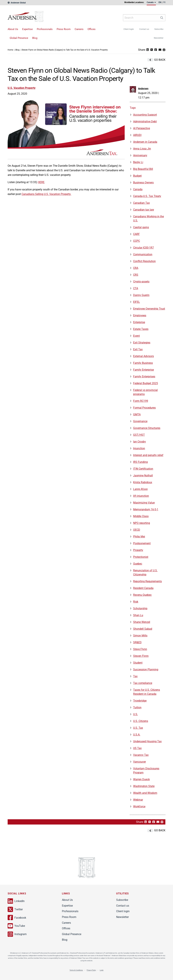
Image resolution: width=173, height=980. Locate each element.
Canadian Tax (141, 203)
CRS (136, 275)
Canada (138, 189)
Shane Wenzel (142, 622)
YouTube (16, 926)
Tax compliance (143, 683)
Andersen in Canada (145, 142)
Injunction (139, 448)
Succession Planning (146, 669)
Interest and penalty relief (148, 455)
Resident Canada (143, 588)
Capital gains (141, 227)
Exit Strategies (142, 343)
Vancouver (140, 762)
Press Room (64, 29)
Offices (92, 29)
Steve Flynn (140, 649)
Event (136, 336)
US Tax (137, 748)
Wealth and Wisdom (145, 793)
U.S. (136, 714)
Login (102, 970)
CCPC (137, 241)
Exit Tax (138, 349)
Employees (140, 315)
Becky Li (138, 162)
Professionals (45, 29)
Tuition (137, 707)
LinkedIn (16, 901)
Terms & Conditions (76, 970)
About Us (13, 29)
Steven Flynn (141, 656)
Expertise (27, 29)
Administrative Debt (145, 121)
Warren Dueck (141, 779)
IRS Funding (140, 462)
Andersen (32, 18)
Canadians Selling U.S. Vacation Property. (46, 194)
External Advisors (143, 356)
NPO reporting (142, 523)
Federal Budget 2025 (146, 383)
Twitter (15, 909)
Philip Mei (139, 537)
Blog (35, 38)
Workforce (139, 806)
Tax (135, 676)
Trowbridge (140, 701)
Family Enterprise (143, 370)
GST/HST (139, 435)
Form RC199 (141, 401)
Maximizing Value (144, 503)
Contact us (144, 29)
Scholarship (140, 608)
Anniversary (140, 155)
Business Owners (143, 183)
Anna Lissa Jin (142, 149)
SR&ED (137, 642)
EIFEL (137, 302)
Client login (129, 29)
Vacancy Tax (141, 755)
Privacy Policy (91, 970)
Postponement (142, 543)
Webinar (138, 800)
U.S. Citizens (141, 721)
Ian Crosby (140, 442)
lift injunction (141, 496)
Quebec (138, 564)
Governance (140, 421)
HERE (41, 182)
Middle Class (141, 516)
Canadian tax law (144, 210)
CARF (136, 234)
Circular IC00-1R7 (143, 248)
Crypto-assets (141, 282)
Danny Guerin (141, 295)
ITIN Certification (143, 469)
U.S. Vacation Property (22, 88)
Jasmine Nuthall (143, 476)
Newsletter (159, 38)
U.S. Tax (138, 728)
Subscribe (159, 29)
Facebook (17, 918)
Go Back (156, 60)
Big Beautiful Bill (143, 169)
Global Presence (19, 38)
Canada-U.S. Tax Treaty (147, 196)
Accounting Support (145, 115)
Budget (137, 176)
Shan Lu (138, 615)
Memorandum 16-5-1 (146, 509)
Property (138, 550)
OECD (137, 530)
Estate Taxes (141, 329)
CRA (136, 268)
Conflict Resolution (144, 261)
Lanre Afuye (140, 489)
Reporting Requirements (147, 581)
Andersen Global (17, 3)
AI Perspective (142, 128)
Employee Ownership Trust (149, 309)
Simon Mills (140, 636)
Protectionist (141, 557)
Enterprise (139, 322)
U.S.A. (137, 735)
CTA (136, 288)
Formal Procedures (144, 408)
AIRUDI (137, 135)
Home (10, 50)
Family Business (143, 363)
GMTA (137, 414)
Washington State (144, 786)
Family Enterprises (144, 376)
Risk (136, 602)
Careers (79, 29)
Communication (143, 254)
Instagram (17, 934)
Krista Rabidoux (143, 482)
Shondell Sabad (143, 629)
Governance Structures (147, 428)
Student (138, 663)
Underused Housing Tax (147, 741)
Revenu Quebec (142, 595)
